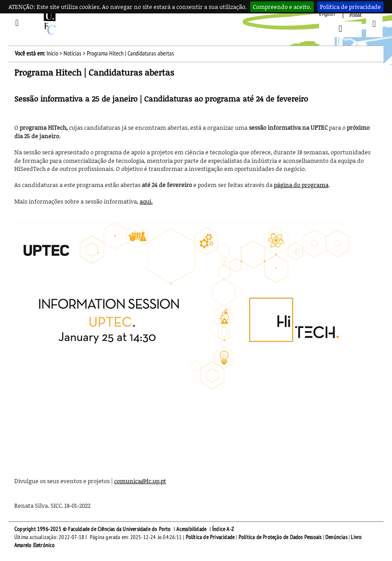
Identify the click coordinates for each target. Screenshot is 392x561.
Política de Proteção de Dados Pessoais (280, 537)
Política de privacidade (350, 7)
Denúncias (336, 537)
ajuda (356, 14)
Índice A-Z (223, 529)
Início (52, 53)
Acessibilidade (191, 529)
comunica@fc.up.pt (140, 481)
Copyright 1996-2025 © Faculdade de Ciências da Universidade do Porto (93, 529)
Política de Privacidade (210, 537)
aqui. (146, 201)
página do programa (301, 185)
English (327, 14)
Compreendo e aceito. (282, 7)
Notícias (72, 53)
